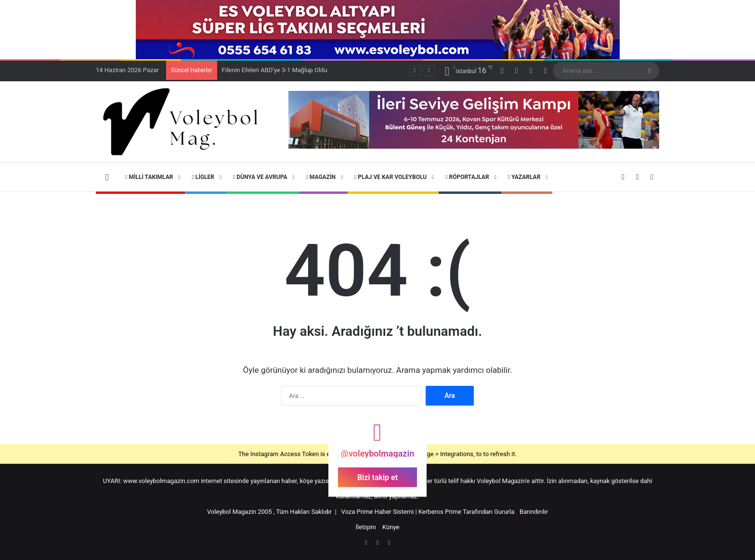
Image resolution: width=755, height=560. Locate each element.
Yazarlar (524, 177)
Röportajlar (467, 177)
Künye (391, 527)
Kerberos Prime (440, 512)
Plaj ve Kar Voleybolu (391, 177)
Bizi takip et (377, 477)
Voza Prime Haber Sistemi (377, 512)
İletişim (366, 527)
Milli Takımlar (149, 177)
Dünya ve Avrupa (260, 177)
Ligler (203, 177)
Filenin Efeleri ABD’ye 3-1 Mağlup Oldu (275, 70)
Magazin (320, 177)
